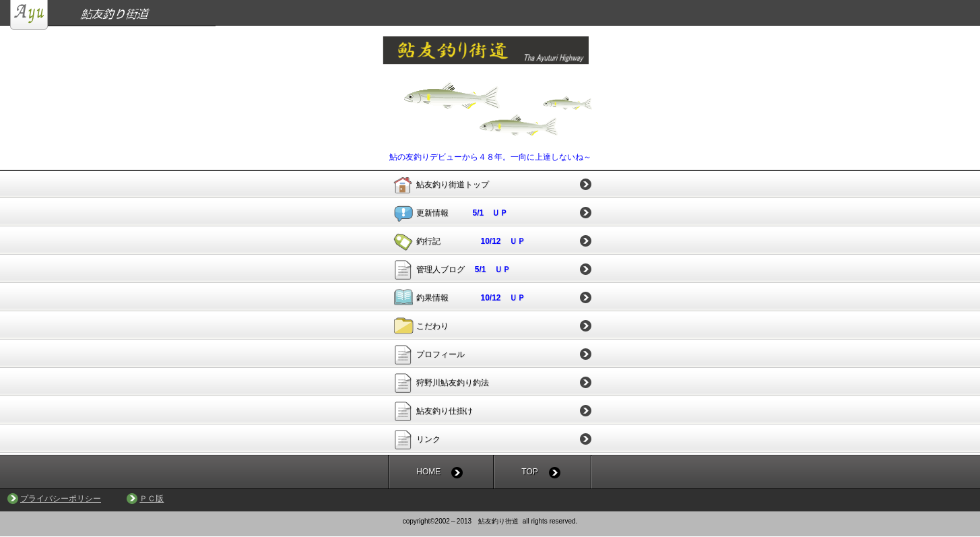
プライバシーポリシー (61, 499)
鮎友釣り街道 (495, 15)
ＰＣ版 (152, 499)
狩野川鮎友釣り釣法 (453, 383)
